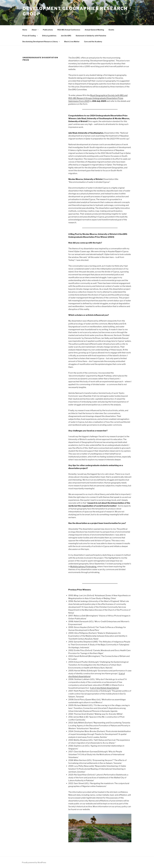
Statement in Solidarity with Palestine (91, 36)
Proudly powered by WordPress (34, 862)
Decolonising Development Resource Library (41, 41)
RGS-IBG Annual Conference (69, 30)
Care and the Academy (93, 41)
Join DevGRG (66, 36)
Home (25, 30)
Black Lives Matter (72, 41)
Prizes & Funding (30, 36)
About (35, 30)
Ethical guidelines (49, 36)
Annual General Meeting (94, 30)
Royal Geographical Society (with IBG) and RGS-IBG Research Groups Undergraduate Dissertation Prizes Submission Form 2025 (98, 98)
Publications (48, 30)
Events (111, 30)
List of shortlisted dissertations (104, 688)
